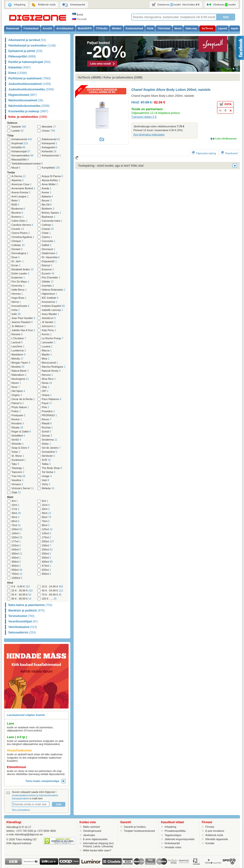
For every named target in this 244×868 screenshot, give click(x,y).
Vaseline (18, 480)
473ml (46, 566)
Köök (150, 28)
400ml (47, 562)
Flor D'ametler (51, 278)
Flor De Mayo (20, 282)
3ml (15, 501)
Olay (46, 387)
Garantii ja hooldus (135, 827)
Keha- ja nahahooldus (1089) (123, 77)
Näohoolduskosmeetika (29, 106)
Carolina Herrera (22, 225)
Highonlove (49, 294)
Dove (16, 257)
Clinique (17, 241)
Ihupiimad (20, 143)
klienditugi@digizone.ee (29, 834)
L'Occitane (19, 338)
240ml (16, 550)
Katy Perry (49, 330)
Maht (10, 497)
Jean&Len (49, 318)
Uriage (47, 476)
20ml (46, 509)
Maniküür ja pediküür (26, 611)
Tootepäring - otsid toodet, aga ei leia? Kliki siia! (111, 166)
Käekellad (20, 67)
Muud (16, 168)
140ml (16, 533)
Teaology (18, 468)
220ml (16, 546)
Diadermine (49, 253)
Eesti (78, 15)
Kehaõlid (18, 147)
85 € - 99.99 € (21, 599)
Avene (46, 193)
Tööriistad (164, 28)
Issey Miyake (50, 314)
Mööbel (117, 28)
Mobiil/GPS (85, 28)
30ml (16, 513)
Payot (47, 403)
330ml (46, 554)
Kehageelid (49, 147)
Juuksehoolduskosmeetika (31, 89)
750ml (17, 574)
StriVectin (48, 456)
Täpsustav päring (204, 153)
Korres (47, 334)
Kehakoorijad (21, 152)
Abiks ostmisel (91, 827)
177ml (16, 542)
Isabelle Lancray (52, 310)
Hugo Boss (19, 298)
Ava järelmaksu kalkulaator (149, 134)
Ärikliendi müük (214, 835)
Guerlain (48, 286)
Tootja (11, 172)
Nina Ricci (49, 379)
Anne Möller (50, 184)
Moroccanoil (50, 363)
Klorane (17, 334)
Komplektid (51, 168)
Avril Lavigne (20, 197)
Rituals (17, 428)
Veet (45, 480)
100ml (17, 529)
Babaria (47, 197)
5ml (45, 501)
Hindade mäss (173, 847)
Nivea (47, 383)
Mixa (46, 359)
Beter (16, 201)
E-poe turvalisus (215, 831)
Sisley (46, 444)
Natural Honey (51, 371)
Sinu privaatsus (21, 810)
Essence (48, 270)
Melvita (17, 359)
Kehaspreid (49, 143)
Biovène (17, 213)
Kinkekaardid (172, 843)
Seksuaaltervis (22, 632)
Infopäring (170, 827)
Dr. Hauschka (51, 257)
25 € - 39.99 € (22, 591)
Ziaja (16, 492)
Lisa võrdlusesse (226, 139)
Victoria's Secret (23, 488)
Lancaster (49, 342)
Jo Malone (19, 326)
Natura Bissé (20, 371)
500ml (17, 570)
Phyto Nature (20, 407)
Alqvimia (18, 180)
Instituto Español (53, 306)
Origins (17, 395)
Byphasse (49, 217)
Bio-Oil (47, 205)
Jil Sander (49, 322)
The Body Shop (52, 468)
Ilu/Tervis (207, 28)
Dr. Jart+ (18, 261)
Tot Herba (48, 472)
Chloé (46, 233)
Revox (46, 419)
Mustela (18, 367)
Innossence (49, 302)
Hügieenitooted (23, 95)
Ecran (16, 265)
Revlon (17, 419)
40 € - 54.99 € (52, 591)
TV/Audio (102, 28)
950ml (46, 574)
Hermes (17, 294)
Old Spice (18, 391)
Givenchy (18, 286)
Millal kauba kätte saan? (97, 850)
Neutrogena (20, 379)
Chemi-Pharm (21, 233)
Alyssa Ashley (51, 180)
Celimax (48, 225)
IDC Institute (50, 298)
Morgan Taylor (21, 363)
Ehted (18, 73)
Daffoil (46, 245)
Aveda (46, 188)
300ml (17, 554)
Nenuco (47, 375)
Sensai (47, 436)
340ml (16, 558)
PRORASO (49, 415)
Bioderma (18, 209)
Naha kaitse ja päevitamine (30, 605)
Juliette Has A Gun (23, 330)
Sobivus (12, 123)
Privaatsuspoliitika (175, 831)
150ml (17, 537)
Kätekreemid (51, 139)
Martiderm (18, 355)
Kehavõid (49, 152)
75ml (16, 525)
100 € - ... (49, 599)
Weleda (48, 488)
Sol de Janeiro (51, 448)
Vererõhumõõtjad (23, 621)
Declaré (17, 249)
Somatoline (49, 452)
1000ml (17, 578)
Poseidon (48, 411)
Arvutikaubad (65, 28)
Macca (47, 351)
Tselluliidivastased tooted (27, 164)
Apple (235, 28)
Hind (10, 583)
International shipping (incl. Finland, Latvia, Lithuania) (99, 845)
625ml (46, 570)
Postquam (18, 415)
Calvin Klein (19, 221)
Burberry (18, 217)
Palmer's (18, 403)
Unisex (48, 131)
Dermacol (48, 249)
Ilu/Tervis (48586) (90, 77)
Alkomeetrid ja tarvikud (27, 40)
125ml (47, 529)
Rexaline (18, 424)
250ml (47, 550)
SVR (46, 460)
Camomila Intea (52, 221)
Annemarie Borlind (23, 188)
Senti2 (16, 440)
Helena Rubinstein (53, 290)
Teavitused (229, 153)
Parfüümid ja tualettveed (29, 78)
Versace (17, 484)
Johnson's (49, 326)
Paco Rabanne (51, 399)
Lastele (18, 131)
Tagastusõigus (173, 835)
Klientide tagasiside (217, 839)
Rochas (47, 428)
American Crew (21, 184)
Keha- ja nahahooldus (28, 117)
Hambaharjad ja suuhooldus (32, 46)
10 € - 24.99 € (52, 587)
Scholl (46, 432)
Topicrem (18, 472)
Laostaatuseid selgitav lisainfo (26, 715)
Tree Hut (18, 476)
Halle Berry (19, 290)
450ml (16, 566)
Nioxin (16, 383)
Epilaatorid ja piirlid (25, 51)
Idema (16, 302)
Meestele (49, 127)
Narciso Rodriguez (54, 367)
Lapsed (222, 28)
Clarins (47, 237)
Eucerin (48, 274)
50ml (46, 517)
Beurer (47, 201)
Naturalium (19, 375)
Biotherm (48, 209)
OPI (45, 391)
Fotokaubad (31, 28)
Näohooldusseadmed (26, 100)
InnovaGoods (20, 306)
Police (16, 411)
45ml (15, 517)
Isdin (16, 314)
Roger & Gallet (21, 432)
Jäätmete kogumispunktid (180, 839)
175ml (46, 537)
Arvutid (47, 28)
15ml (46, 505)
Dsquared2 (49, 261)
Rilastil (47, 424)
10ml (15, 505)
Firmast (210, 827)
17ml (15, 509)
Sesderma (49, 440)
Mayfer (47, 355)
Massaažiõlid (20, 160)
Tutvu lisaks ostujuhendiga (46, 781)
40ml (46, 513)
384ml (16, 562)
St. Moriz (18, 456)
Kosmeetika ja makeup (28, 111)
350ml (46, 558)
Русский (79, 19)
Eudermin (18, 278)
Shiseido (18, 444)
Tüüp (10, 135)
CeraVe (18, 229)
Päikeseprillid (22, 56)
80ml (46, 525)
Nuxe (16, 387)
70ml (46, 521)
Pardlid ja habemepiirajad (29, 62)
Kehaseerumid (51, 156)
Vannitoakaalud (23, 627)
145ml (46, 533)
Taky (15, 464)
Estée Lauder (20, 274)
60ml (15, 521)
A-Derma (18, 176)
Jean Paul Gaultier (23, 318)
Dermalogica (20, 253)
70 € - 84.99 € (52, 595)
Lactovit (17, 342)
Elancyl (47, 265)
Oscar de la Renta (23, 399)
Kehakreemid (22, 139)
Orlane (47, 395)
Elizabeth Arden (22, 270)
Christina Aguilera (23, 237)
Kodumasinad (134, 28)
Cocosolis (48, 241)
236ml (46, 546)
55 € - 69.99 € (21, 595)
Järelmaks (89, 835)
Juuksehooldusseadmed (30, 84)
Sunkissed (19, 460)
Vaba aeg (191, 28)
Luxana (47, 347)
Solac (16, 452)
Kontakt (210, 843)
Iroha (15, 310)
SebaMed (18, 436)
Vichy (46, 484)
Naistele (19, 127)
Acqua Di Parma (52, 176)
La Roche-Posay (53, 338)
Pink (45, 407)
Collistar (18, 245)
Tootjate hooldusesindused (139, 831)
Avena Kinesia (21, 193)
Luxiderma (19, 351)
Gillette (48, 282)
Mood (178, 28)
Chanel (48, 229)
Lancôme (18, 347)
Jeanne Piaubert (22, 322)
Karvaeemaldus (22, 156)
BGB (15, 205)
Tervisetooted (21, 616)
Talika (46, 464)
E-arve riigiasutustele (95, 839)
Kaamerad (13, 28)
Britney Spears (51, 213)
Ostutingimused (92, 831)
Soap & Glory (20, 448)
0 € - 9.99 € (21, 587)
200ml (48, 542)
